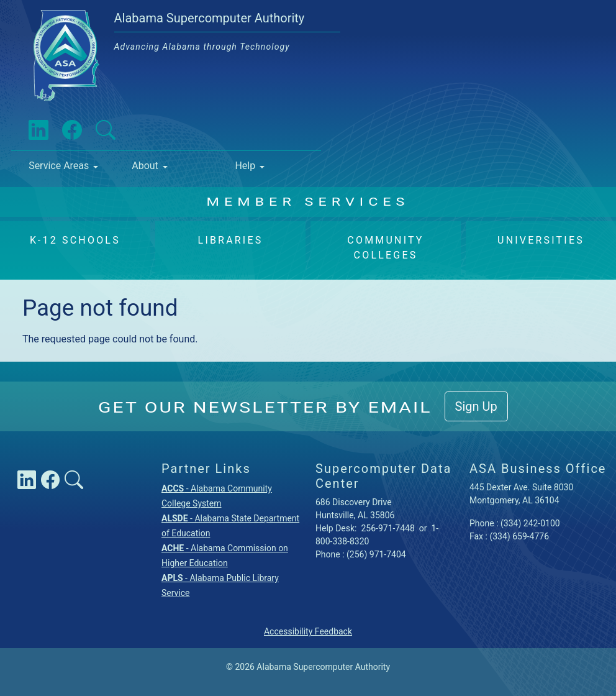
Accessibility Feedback (308, 631)
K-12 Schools (75, 240)
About (145, 166)
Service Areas (59, 166)
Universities (541, 240)
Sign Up (476, 406)
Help (245, 166)
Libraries (231, 240)
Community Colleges (385, 248)
